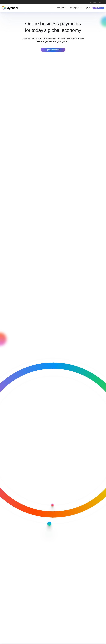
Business (61, 8)
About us (101, 2)
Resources (93, 2)
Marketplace (75, 8)
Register (97, 8)
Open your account (53, 50)
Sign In (88, 8)
